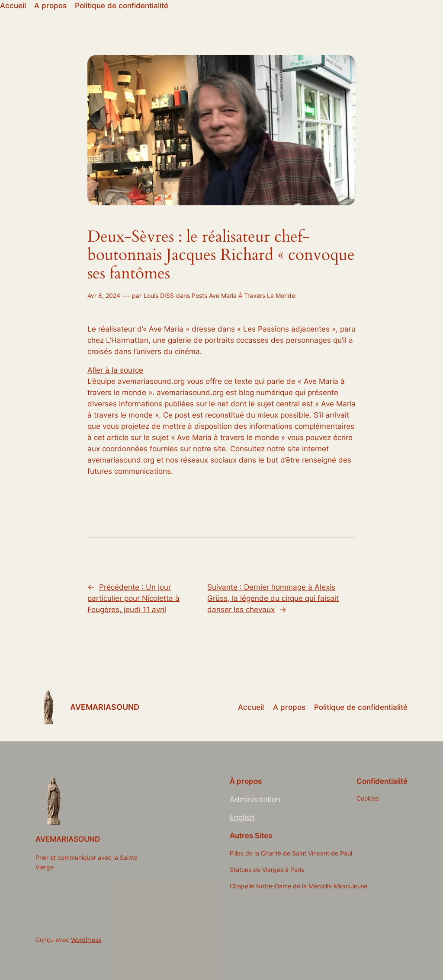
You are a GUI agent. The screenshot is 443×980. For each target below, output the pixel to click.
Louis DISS (159, 295)
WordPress (86, 940)
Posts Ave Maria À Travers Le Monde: (244, 295)
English (242, 817)
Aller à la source (115, 370)
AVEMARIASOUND (105, 707)
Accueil (13, 6)
